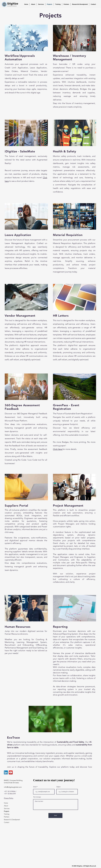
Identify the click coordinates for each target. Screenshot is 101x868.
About (6, 806)
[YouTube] (11, 772)
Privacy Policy (9, 798)
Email (35, 787)
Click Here (58, 449)
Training (7, 814)
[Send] (55, 815)
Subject (58, 787)
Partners (7, 817)
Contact (7, 822)
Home (6, 803)
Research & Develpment (11, 820)
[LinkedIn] (6, 772)
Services (7, 809)
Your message (37, 797)
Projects (7, 811)
